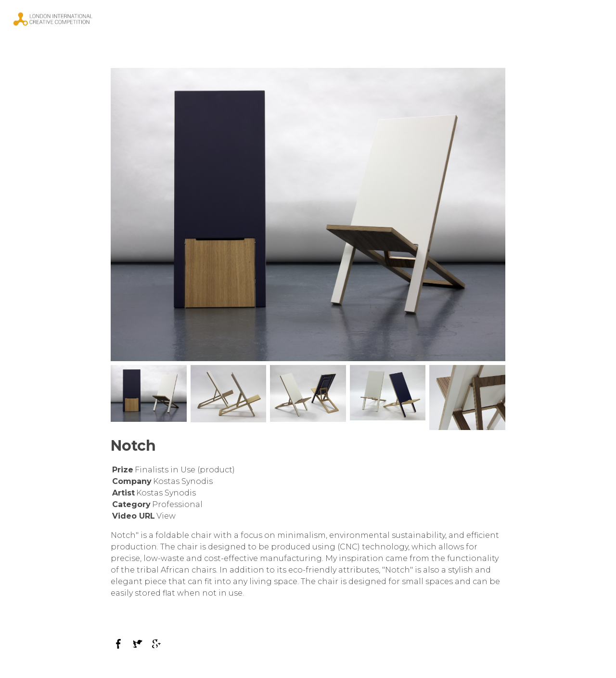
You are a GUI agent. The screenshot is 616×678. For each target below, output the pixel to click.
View (166, 516)
